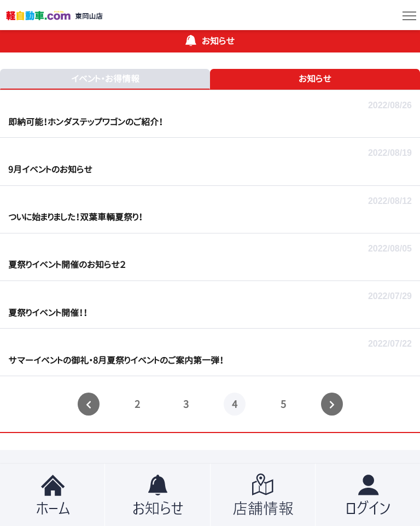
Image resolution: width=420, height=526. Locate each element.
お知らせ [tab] (315, 79)
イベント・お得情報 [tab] (105, 79)
